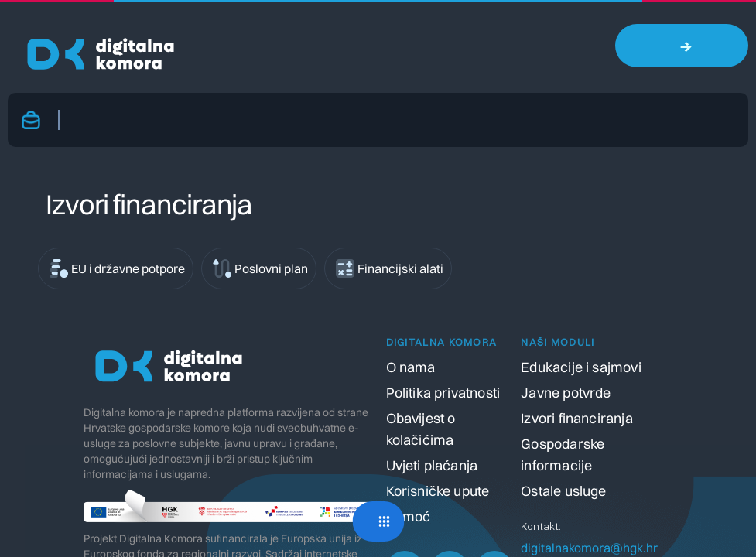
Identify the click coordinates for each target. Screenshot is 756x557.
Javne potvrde (566, 393)
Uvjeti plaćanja (432, 465)
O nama (411, 367)
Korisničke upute (438, 491)
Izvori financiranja (576, 418)
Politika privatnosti (443, 393)
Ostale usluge (563, 491)
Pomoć (409, 516)
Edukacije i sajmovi (581, 367)
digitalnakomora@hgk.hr (589, 548)
